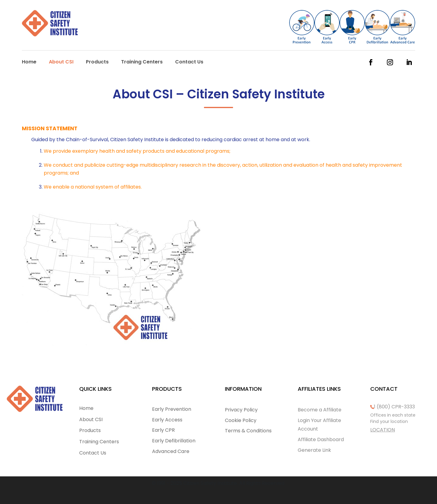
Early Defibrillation (174, 441)
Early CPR (163, 430)
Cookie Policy (241, 420)
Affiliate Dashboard (321, 439)
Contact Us (189, 63)
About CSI (61, 63)
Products (97, 63)
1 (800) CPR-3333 (394, 407)
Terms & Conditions (248, 431)
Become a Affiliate (320, 410)
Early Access (167, 420)
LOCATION (383, 430)
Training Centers (142, 63)
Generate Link (314, 450)
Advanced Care (171, 451)
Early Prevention (172, 409)
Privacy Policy (241, 410)
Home (29, 63)
